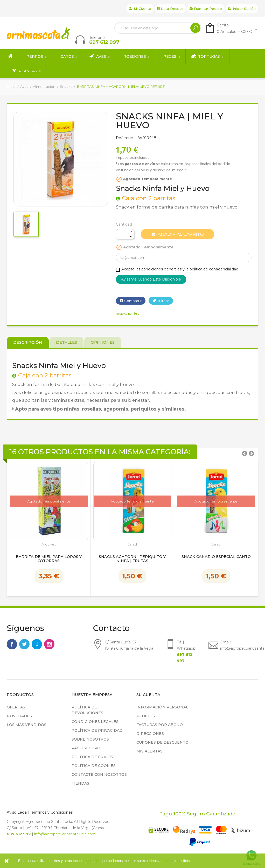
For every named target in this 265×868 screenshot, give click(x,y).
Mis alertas (149, 751)
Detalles (67, 342)
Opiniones (103, 342)
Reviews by (128, 314)
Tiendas (80, 783)
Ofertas (16, 707)
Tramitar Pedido (206, 9)
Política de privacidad (97, 730)
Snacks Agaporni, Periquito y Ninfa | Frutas (132, 559)
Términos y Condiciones (51, 812)
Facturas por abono (160, 725)
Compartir (133, 301)
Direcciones (150, 734)
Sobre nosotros (90, 739)
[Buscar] (158, 28)
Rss (37, 644)
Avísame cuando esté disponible (151, 279)
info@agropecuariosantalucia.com (65, 834)
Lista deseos (170, 9)
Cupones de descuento (162, 742)
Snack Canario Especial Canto (216, 557)
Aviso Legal (17, 812)
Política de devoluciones (87, 710)
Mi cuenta (140, 9)
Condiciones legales (95, 722)
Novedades (19, 716)
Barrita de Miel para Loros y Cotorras (49, 559)
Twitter (24, 644)
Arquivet (49, 544)
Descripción (28, 342)
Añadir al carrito (177, 234)
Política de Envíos (92, 757)
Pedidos (146, 716)
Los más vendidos (27, 725)
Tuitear (163, 301)
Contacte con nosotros (99, 774)
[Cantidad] (122, 234)
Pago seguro (86, 748)
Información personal (162, 707)
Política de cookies (94, 766)
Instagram (49, 644)
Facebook (12, 644)
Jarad (132, 544)
